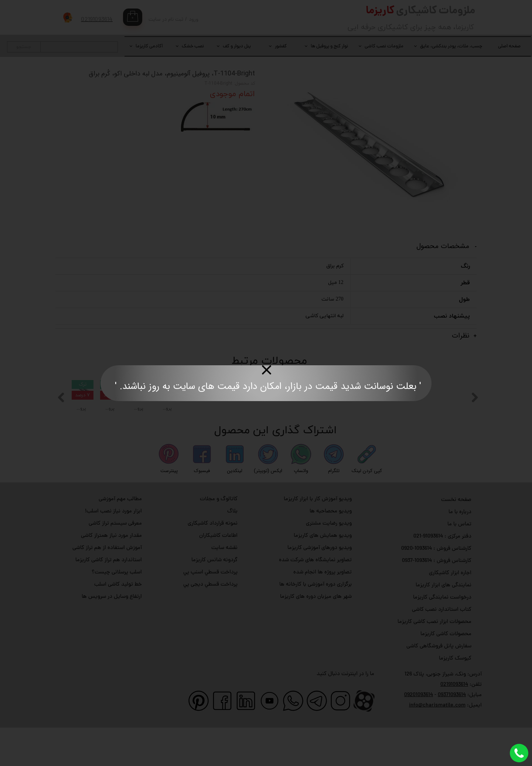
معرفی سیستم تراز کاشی (115, 562)
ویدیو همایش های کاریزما (323, 575)
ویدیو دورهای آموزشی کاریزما (320, 587)
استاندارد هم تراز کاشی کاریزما (109, 599)
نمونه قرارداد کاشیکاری (213, 562)
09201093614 (419, 734)
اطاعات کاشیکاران (218, 575)
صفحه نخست (456, 539)
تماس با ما (459, 563)
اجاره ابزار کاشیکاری (450, 612)
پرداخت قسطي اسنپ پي (210, 611)
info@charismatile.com (437, 744)
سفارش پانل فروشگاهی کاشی (439, 685)
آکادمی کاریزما (149, 46)
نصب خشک (193, 46)
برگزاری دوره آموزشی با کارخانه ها (316, 623)
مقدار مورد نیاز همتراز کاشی (111, 575)
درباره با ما (460, 551)
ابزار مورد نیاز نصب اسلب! (113, 550)
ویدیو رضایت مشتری (329, 562)
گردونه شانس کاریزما (214, 599)
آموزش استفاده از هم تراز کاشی (107, 587)
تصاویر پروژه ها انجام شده (323, 611)
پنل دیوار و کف (237, 46)
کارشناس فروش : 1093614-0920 (436, 588)
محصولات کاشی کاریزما (446, 673)
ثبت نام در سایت (166, 20)
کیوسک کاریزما (455, 697)
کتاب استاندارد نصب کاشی (442, 649)
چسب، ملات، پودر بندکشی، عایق (451, 46)
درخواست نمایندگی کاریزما (442, 636)
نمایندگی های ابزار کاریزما (444, 624)
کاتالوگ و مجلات (219, 538)
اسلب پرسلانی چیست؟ (117, 611)
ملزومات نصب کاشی (384, 46)
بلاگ (232, 550)
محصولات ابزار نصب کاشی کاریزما (434, 661)
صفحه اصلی (509, 46)
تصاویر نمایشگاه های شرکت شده (315, 599)
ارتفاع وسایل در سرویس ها (112, 636)
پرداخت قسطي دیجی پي (210, 623)
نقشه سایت (224, 587)
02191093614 (454, 724)
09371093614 (452, 734)
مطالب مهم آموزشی (120, 538)
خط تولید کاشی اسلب (118, 623)
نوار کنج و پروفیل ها (329, 46)
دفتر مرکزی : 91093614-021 (442, 575)
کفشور (281, 46)
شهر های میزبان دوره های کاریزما (316, 636)
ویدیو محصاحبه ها (331, 550)
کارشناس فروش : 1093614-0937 (437, 600)
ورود (194, 20)
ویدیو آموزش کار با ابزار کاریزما (318, 538)
